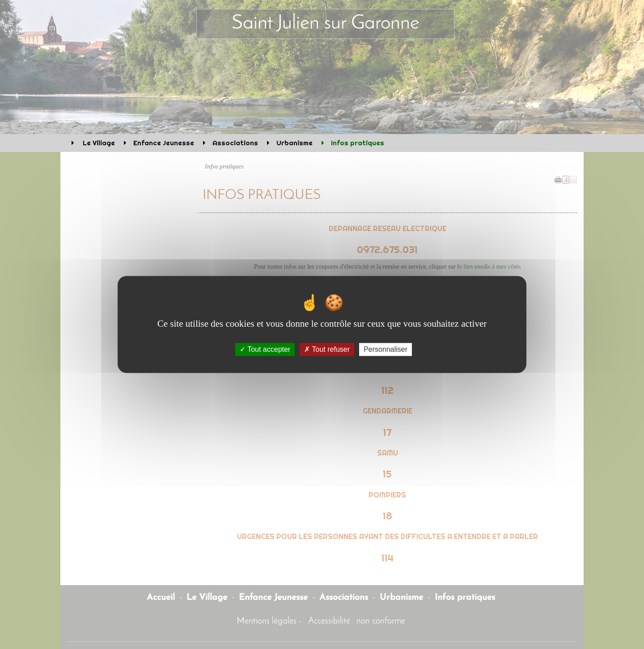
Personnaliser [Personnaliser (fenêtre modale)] (386, 349)
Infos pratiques (358, 143)
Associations (235, 143)
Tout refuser (327, 349)
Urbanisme (294, 143)
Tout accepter (265, 349)
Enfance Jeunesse (164, 143)
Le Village (98, 143)
